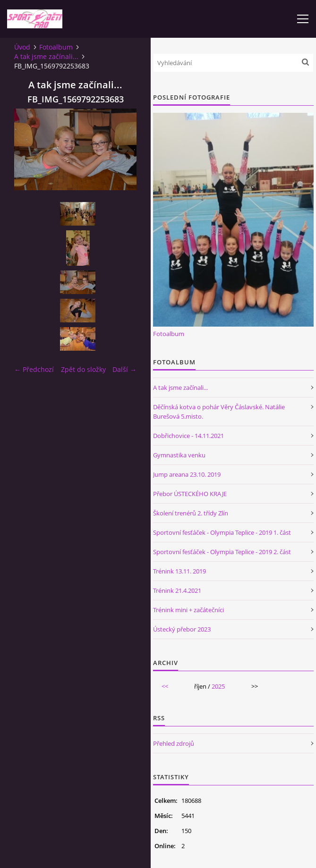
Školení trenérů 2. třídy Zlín (191, 513)
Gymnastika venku (179, 455)
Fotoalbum (56, 47)
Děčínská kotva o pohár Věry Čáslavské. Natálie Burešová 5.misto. (219, 412)
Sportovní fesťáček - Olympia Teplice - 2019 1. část (222, 532)
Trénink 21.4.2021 (177, 590)
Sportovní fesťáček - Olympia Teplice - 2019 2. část (222, 552)
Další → (124, 369)
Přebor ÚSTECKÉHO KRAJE (190, 494)
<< (165, 686)
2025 (218, 686)
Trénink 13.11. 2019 (179, 571)
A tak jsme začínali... (46, 56)
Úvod (22, 47)
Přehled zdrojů (174, 743)
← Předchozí (34, 369)
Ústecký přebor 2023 (182, 629)
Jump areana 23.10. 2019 (187, 474)
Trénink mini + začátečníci (188, 610)
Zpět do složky (83, 369)
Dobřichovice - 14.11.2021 (188, 436)
